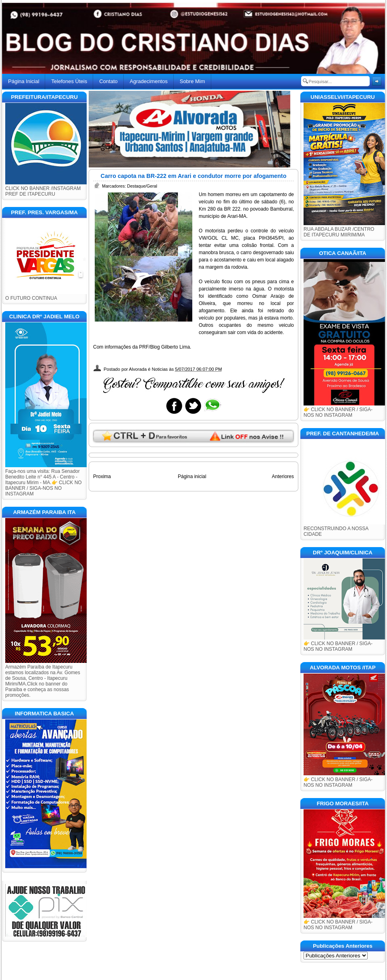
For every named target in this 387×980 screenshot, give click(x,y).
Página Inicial (24, 81)
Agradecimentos (149, 81)
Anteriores (283, 476)
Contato (108, 81)
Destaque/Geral (142, 186)
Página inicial (192, 476)
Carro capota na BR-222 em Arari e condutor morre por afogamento (194, 176)
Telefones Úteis (69, 81)
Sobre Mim (192, 81)
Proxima (102, 476)
